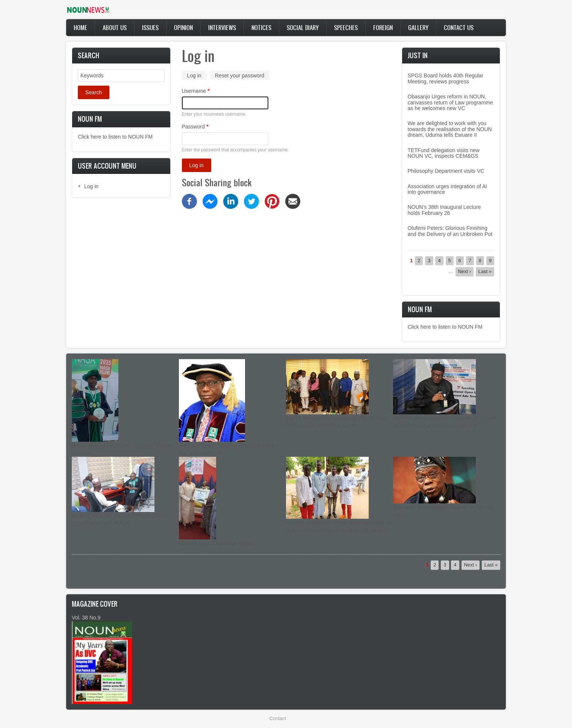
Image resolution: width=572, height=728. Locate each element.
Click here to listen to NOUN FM (115, 137)
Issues (150, 27)
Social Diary (303, 27)
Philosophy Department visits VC (446, 171)
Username (194, 91)
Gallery (418, 27)
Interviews (222, 27)
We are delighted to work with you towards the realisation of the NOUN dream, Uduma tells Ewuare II (450, 129)
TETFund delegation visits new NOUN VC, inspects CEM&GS (444, 153)
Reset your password (240, 76)
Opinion (183, 27)
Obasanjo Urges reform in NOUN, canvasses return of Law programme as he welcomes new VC (450, 102)
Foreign (383, 27)
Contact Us (459, 27)
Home (80, 27)
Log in (91, 186)
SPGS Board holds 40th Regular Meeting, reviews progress (446, 78)
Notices (261, 27)
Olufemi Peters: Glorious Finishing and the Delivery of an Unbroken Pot (450, 231)
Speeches (346, 27)
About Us (115, 27)
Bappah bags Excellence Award (216, 543)
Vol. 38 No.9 (86, 618)
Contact (278, 718)
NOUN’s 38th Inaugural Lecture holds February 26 (444, 210)
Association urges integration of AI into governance (448, 189)
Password (193, 127)
